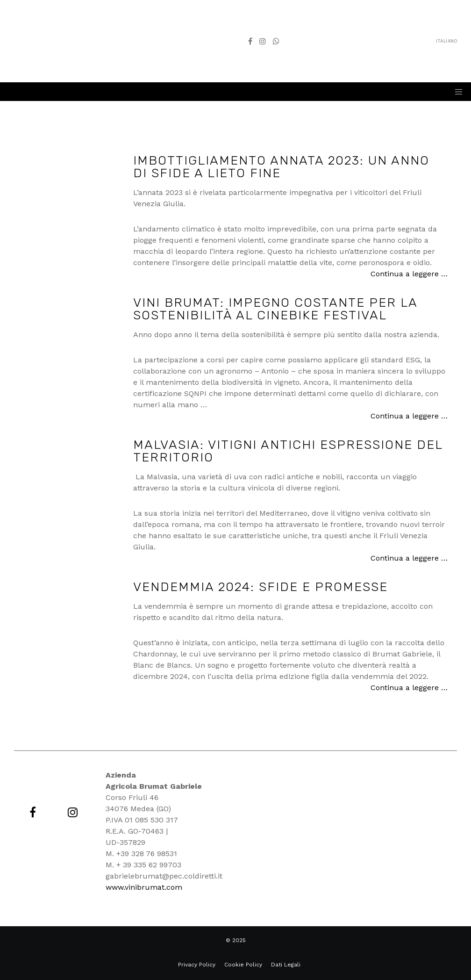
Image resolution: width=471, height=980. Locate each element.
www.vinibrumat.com (144, 887)
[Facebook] (250, 41)
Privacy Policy (197, 965)
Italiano (375, 41)
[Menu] (456, 92)
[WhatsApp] (276, 41)
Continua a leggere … (409, 274)
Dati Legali (286, 965)
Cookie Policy (243, 965)
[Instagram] (263, 41)
